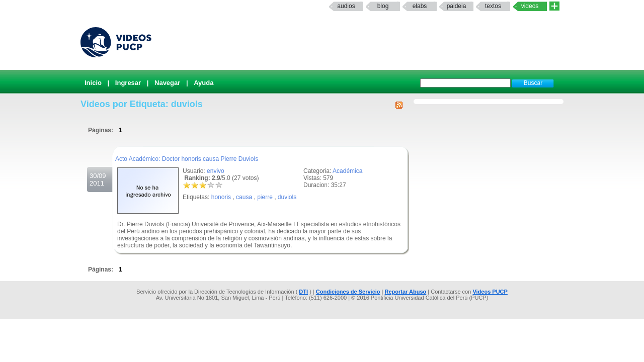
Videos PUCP (490, 292)
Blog (383, 6)
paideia (457, 6)
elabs (420, 6)
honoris (221, 197)
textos (493, 6)
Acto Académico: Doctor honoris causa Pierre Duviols (187, 159)
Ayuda (204, 83)
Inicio (93, 83)
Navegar (167, 83)
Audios (346, 6)
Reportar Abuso (406, 292)
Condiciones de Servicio (348, 292)
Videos (530, 6)
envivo (216, 171)
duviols (287, 197)
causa (244, 197)
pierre (265, 197)
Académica (347, 171)
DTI (303, 292)
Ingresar (128, 83)
